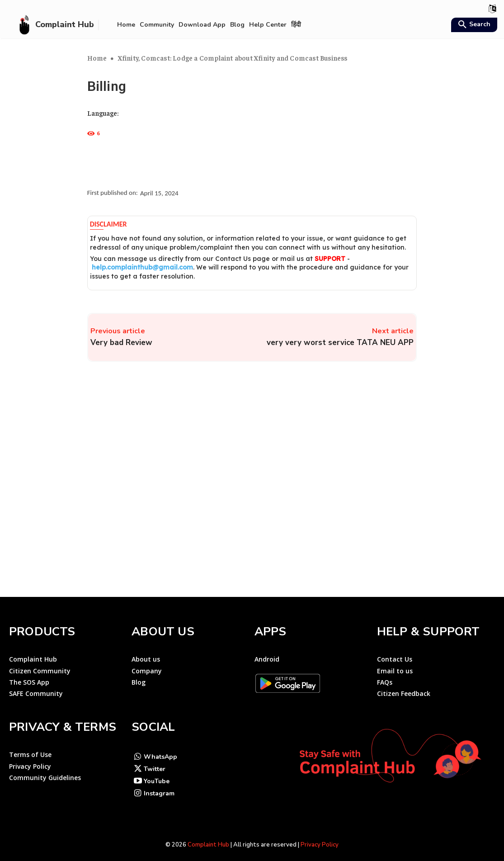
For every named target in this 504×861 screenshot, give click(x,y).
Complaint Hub (208, 837)
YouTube (157, 773)
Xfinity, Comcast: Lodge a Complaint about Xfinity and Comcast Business (233, 58)
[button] (473, 25)
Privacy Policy (320, 837)
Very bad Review (121, 343)
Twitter (155, 761)
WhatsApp (160, 749)
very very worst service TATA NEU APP (340, 343)
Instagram (159, 786)
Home (97, 58)
